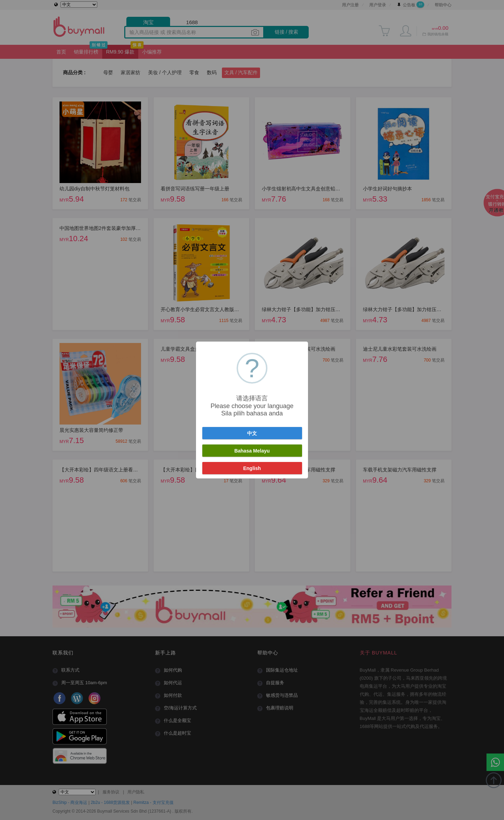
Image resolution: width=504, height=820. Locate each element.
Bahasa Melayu (252, 451)
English (252, 468)
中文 (252, 433)
